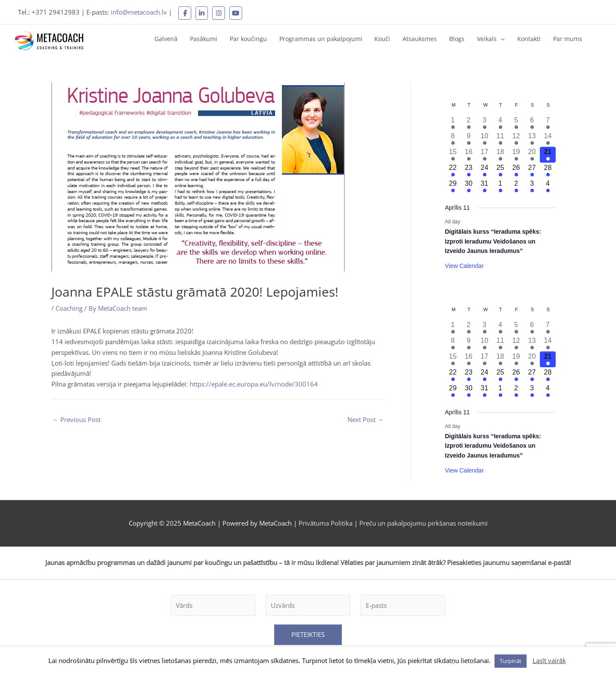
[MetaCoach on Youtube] (237, 13)
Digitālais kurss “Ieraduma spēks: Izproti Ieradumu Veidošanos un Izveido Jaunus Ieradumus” (493, 240)
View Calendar (464, 265)
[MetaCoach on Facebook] (185, 13)
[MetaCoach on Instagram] (219, 13)
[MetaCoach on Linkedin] (202, 13)
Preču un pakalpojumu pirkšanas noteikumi (423, 522)
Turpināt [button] (511, 661)
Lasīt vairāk (549, 660)
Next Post (366, 419)
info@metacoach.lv (139, 12)
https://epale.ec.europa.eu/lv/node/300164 (254, 383)
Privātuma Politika (326, 522)
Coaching (69, 307)
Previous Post (76, 419)
